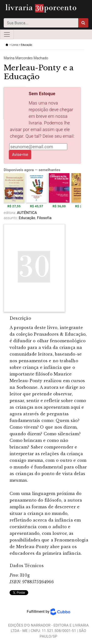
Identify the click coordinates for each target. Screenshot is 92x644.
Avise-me (20, 155)
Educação (27, 45)
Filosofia (44, 218)
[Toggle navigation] (7, 34)
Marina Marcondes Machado (26, 58)
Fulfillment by (48, 612)
